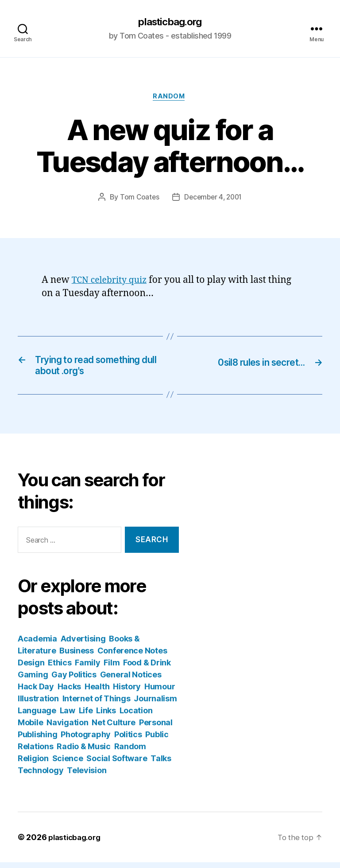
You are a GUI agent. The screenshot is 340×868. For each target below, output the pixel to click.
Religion (33, 764)
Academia (37, 644)
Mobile (30, 728)
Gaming (33, 680)
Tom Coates (138, 199)
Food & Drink (147, 668)
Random (170, 98)
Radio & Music (84, 752)
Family (87, 668)
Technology (41, 776)
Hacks (70, 692)
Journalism (155, 704)
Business (77, 656)
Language (37, 716)
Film (112, 668)
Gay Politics (74, 680)
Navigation (67, 728)
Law (68, 716)
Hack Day (36, 692)
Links (106, 716)
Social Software (117, 764)
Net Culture (114, 728)
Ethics (60, 668)
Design (31, 668)
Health (97, 692)
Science (68, 764)
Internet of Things (97, 704)
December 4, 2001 (214, 199)
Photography (86, 740)
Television (87, 776)
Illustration (38, 704)
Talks (161, 764)
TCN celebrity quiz (112, 282)
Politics (128, 740)
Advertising (83, 644)
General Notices (131, 680)
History (127, 692)
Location (136, 716)
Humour (160, 692)
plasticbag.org (170, 22)
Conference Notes (132, 656)
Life (86, 716)
